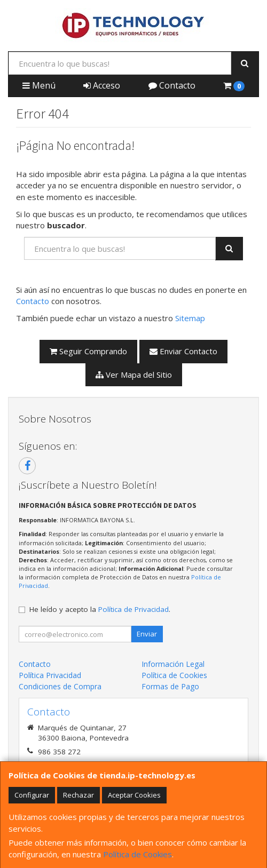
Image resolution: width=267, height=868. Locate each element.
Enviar (147, 634)
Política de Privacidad (133, 609)
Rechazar (78, 795)
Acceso (102, 85)
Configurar (32, 795)
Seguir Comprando (88, 351)
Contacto (172, 85)
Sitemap (190, 318)
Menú (39, 85)
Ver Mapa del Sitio (134, 375)
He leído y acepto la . (100, 609)
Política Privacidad (50, 675)
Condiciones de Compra (60, 686)
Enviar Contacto (183, 351)
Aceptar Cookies (134, 795)
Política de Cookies (138, 854)
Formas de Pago (170, 686)
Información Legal (173, 664)
